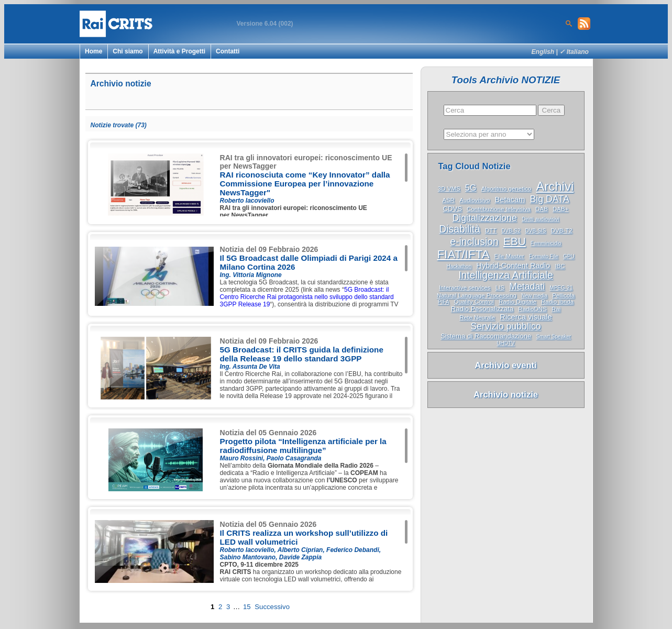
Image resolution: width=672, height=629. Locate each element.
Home (93, 51)
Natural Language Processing (477, 295)
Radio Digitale (517, 302)
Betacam (510, 200)
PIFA (444, 302)
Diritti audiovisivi (541, 219)
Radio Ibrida (557, 302)
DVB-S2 (511, 231)
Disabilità (459, 229)
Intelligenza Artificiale (506, 275)
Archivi (555, 186)
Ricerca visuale (526, 317)
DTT (491, 230)
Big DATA (549, 199)
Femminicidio (546, 243)
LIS (500, 288)
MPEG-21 (561, 288)
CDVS (453, 209)
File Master (509, 256)
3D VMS (449, 189)
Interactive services (465, 288)
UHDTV (505, 343)
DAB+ (561, 209)
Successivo (272, 607)
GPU (569, 256)
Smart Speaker (553, 336)
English (543, 52)
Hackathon (459, 266)
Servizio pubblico (505, 326)
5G (471, 187)
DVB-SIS (536, 231)
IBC (560, 266)
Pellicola (563, 295)
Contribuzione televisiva (499, 209)
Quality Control (474, 302)
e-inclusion (474, 242)
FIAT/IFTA (463, 254)
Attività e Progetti (179, 51)
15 (247, 607)
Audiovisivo (475, 200)
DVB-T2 (562, 230)
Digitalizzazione (484, 218)
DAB (542, 209)
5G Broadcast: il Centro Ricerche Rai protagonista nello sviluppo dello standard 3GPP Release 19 (307, 297)
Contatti (228, 51)
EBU (515, 241)
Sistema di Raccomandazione (486, 336)
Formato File (544, 256)
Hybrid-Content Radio (513, 266)
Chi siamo (128, 51)
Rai (556, 309)
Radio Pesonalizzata (482, 309)
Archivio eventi (505, 365)
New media (534, 296)
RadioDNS (532, 309)
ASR (448, 200)
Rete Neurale (477, 317)
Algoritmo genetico (506, 189)
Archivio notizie (506, 394)
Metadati (527, 286)
